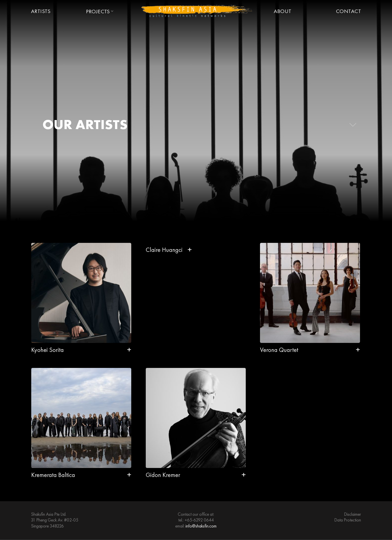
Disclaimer (352, 514)
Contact (348, 11)
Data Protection (348, 520)
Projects (100, 11)
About (283, 11)
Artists (41, 11)
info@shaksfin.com (201, 526)
